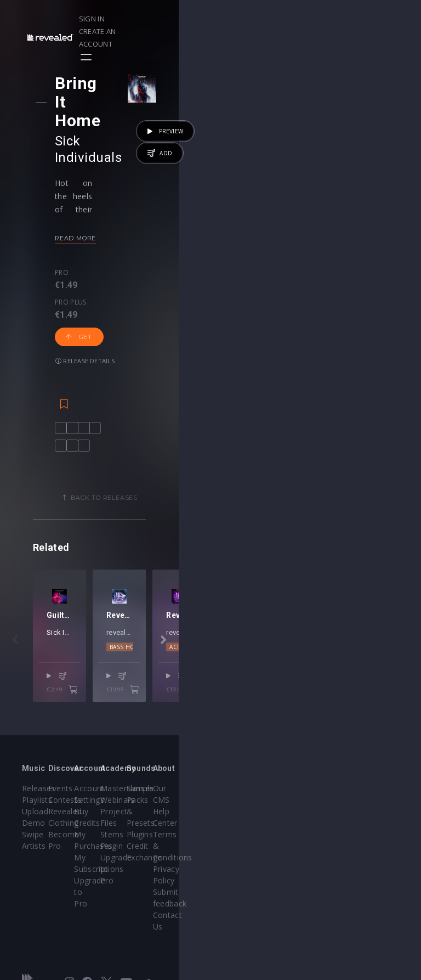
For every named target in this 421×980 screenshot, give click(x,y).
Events (101, 796)
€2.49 (178, 712)
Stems (233, 842)
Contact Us (375, 888)
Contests (105, 807)
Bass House (249, 683)
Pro (71, 219)
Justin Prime (131, 668)
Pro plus (113, 219)
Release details (94, 253)
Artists (34, 854)
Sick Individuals (112, 104)
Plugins (301, 830)
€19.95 (358, 712)
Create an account (338, 19)
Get (164, 229)
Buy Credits (177, 819)
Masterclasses (248, 796)
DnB (283, 683)
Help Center (377, 807)
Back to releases (214, 412)
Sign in (278, 19)
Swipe (33, 842)
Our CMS (371, 796)
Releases (39, 796)
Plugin (233, 854)
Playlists (37, 807)
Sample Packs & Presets (303, 807)
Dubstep (311, 683)
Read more (85, 184)
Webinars (239, 807)
